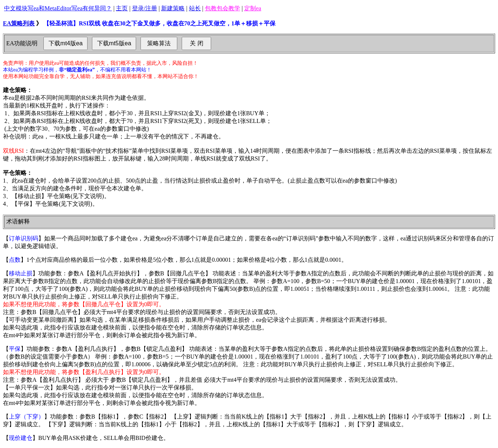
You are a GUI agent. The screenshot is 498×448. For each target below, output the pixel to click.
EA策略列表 (19, 23)
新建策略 (173, 8)
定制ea (253, 8)
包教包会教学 (223, 8)
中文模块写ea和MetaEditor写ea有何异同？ (58, 8)
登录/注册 (145, 8)
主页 (122, 8)
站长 (195, 8)
